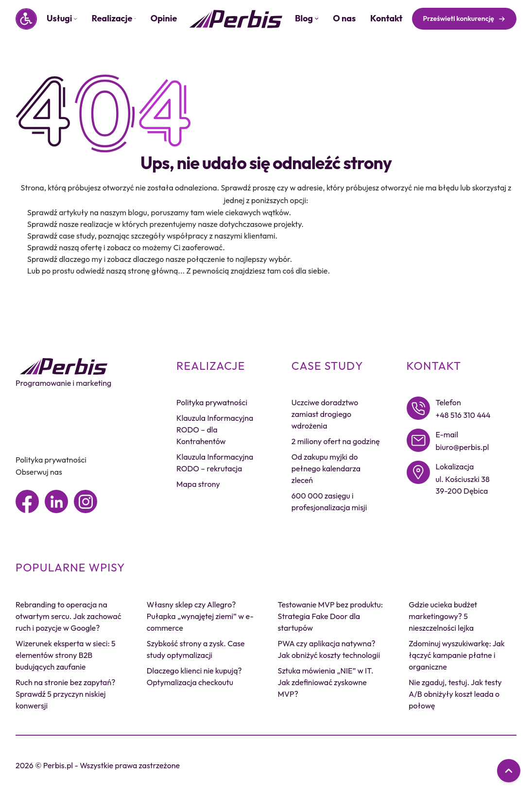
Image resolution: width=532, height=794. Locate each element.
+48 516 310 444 (463, 415)
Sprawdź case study (61, 236)
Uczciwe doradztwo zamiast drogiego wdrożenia (325, 414)
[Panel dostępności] (26, 19)
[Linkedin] (56, 501)
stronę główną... (156, 271)
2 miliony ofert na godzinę (336, 441)
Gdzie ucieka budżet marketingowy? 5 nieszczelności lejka (443, 616)
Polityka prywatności (51, 460)
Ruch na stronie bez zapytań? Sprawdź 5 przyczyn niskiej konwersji (65, 694)
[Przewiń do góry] (509, 771)
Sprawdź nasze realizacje (70, 224)
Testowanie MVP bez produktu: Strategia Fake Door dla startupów (331, 616)
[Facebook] (27, 501)
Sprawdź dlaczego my (65, 259)
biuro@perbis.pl (463, 447)
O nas (344, 18)
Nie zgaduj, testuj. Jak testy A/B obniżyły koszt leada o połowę (455, 694)
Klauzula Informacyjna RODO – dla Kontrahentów (215, 430)
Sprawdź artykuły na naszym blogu (87, 212)
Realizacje (113, 18)
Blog (307, 18)
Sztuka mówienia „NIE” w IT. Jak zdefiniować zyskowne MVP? (326, 682)
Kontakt (386, 18)
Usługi (62, 18)
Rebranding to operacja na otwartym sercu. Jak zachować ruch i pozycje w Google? (68, 616)
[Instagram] (86, 501)
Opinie (164, 18)
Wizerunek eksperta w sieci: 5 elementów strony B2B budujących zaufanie (66, 655)
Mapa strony (198, 484)
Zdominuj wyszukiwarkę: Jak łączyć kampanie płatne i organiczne (457, 655)
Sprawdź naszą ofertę (65, 247)
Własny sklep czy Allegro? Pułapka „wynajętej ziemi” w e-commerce (200, 616)
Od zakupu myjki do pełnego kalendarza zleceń (326, 468)
